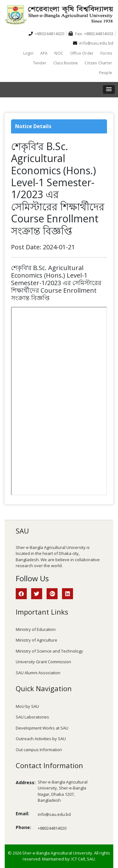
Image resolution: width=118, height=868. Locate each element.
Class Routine (65, 63)
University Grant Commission (43, 662)
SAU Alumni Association (38, 673)
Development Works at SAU (42, 728)
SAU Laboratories (32, 717)
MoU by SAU (27, 706)
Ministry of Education (36, 629)
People (106, 73)
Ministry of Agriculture (37, 640)
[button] (109, 90)
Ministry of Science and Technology (49, 651)
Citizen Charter (98, 63)
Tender (40, 63)
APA (44, 53)
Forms (106, 53)
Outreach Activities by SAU (41, 739)
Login (28, 53)
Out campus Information (39, 750)
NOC (59, 53)
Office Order (82, 53)
